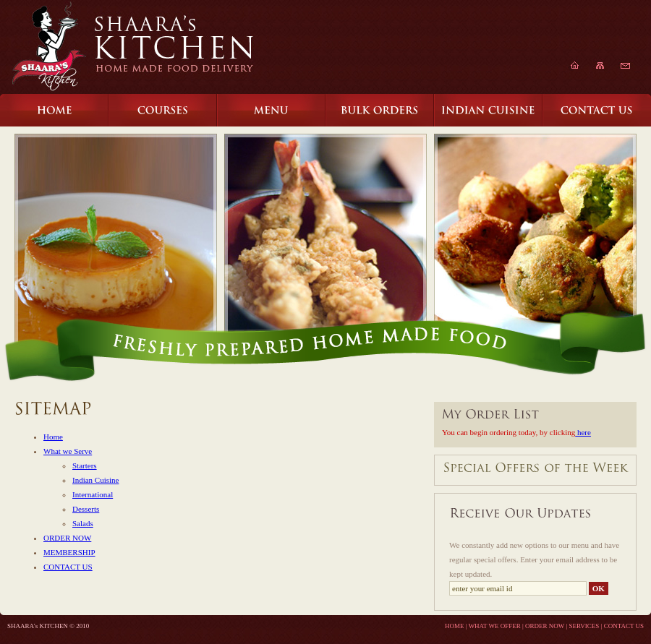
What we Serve (68, 451)
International (93, 494)
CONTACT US (68, 567)
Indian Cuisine (95, 480)
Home (53, 437)
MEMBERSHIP (69, 552)
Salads (83, 523)
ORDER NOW (67, 538)
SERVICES (584, 626)
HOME (455, 626)
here (583, 432)
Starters (85, 465)
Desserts (86, 509)
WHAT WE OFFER (495, 626)
